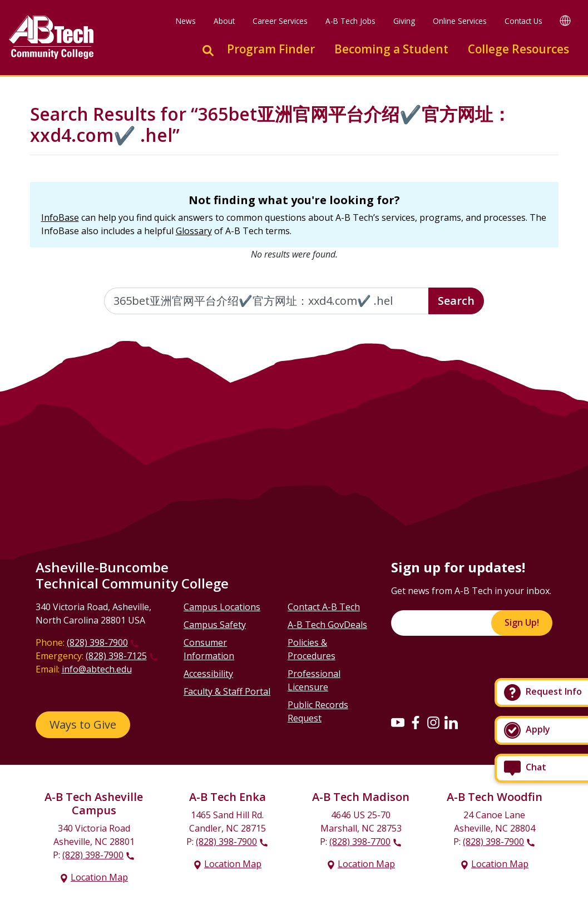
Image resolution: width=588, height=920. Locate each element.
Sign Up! (522, 622)
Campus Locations (222, 607)
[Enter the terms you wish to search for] (266, 301)
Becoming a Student (391, 49)
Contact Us (523, 21)
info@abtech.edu (97, 669)
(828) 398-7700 (360, 842)
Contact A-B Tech (324, 607)
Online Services (460, 21)
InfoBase (60, 217)
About (224, 21)
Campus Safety (215, 625)
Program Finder (271, 49)
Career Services (280, 21)
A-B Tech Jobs (350, 21)
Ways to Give (83, 724)
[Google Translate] (565, 20)
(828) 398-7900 (97, 642)
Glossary (194, 231)
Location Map (99, 877)
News (186, 21)
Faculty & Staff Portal (227, 691)
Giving (404, 21)
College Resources (518, 49)
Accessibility (208, 674)
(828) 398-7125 (116, 656)
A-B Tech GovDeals (327, 625)
